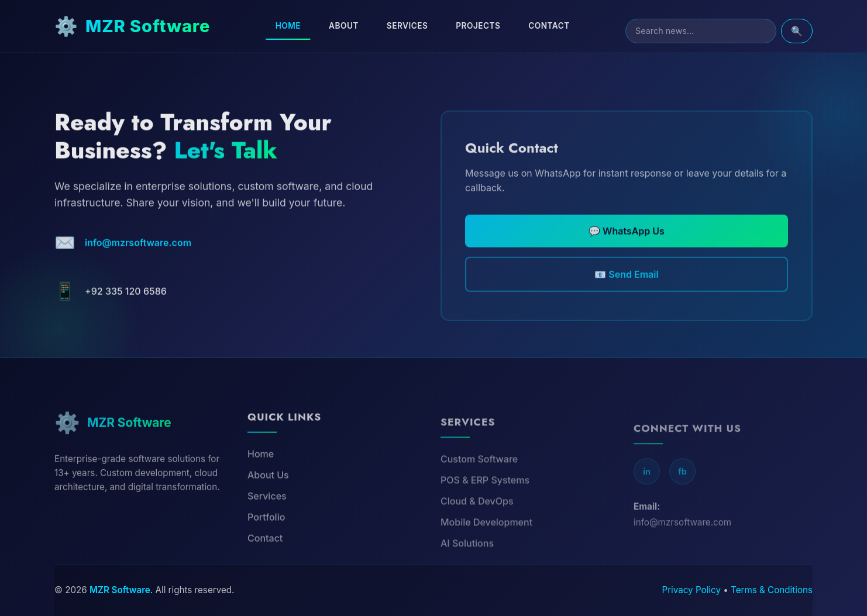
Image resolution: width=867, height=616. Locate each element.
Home (288, 26)
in (647, 495)
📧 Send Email (626, 288)
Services (407, 26)
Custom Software (479, 481)
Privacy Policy (691, 590)
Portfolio (266, 536)
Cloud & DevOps (477, 523)
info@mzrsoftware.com (138, 252)
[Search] (701, 31)
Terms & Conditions (772, 590)
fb (682, 495)
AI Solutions (467, 565)
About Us (268, 494)
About (344, 26)
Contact (549, 26)
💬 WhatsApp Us (627, 245)
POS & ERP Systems (485, 502)
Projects (478, 26)
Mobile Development (486, 544)
